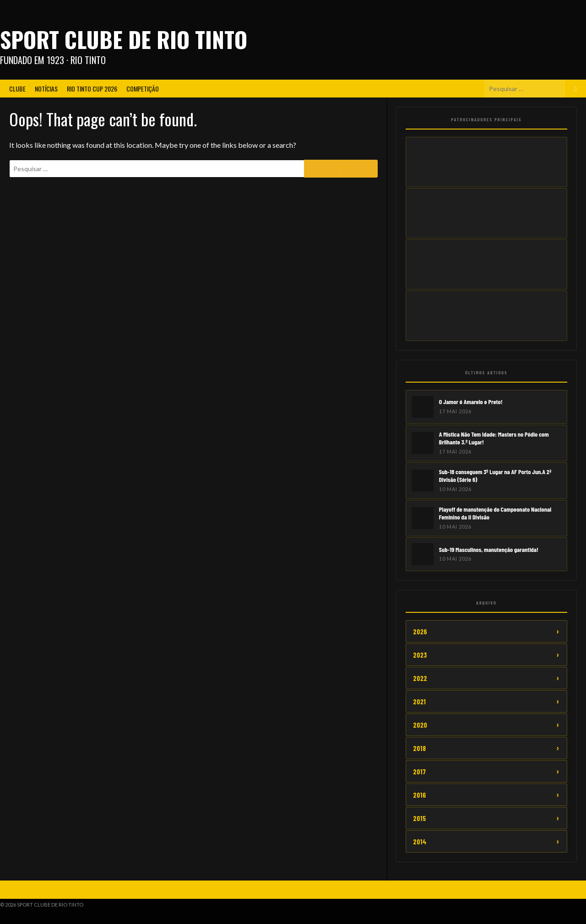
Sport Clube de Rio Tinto (124, 39)
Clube (17, 89)
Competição (143, 89)
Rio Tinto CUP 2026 (92, 89)
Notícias (46, 89)
